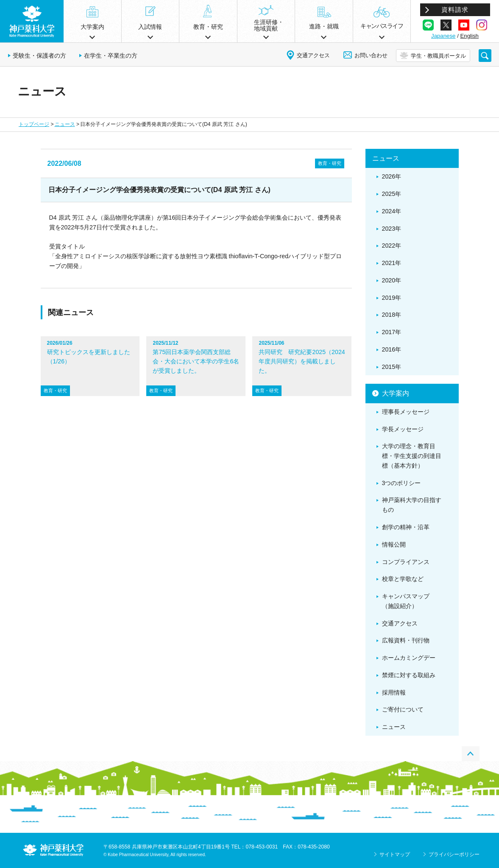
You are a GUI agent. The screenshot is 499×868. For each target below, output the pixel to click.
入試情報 (150, 27)
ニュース (65, 124)
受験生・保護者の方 (39, 56)
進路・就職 (324, 26)
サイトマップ (395, 854)
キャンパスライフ (382, 26)
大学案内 (92, 27)
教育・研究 (208, 27)
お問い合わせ (371, 55)
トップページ (34, 124)
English (470, 36)
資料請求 (455, 10)
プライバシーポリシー (454, 854)
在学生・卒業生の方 (111, 56)
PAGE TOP (471, 754)
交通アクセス (313, 55)
